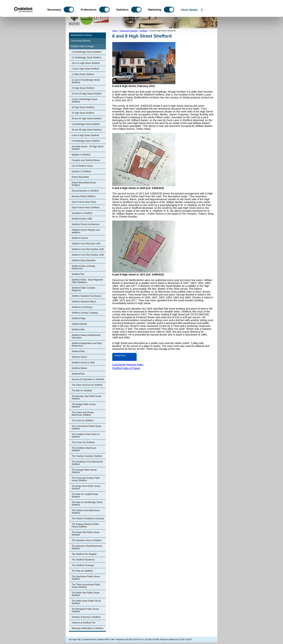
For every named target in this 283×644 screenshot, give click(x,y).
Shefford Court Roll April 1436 (86, 244)
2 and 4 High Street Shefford (85, 69)
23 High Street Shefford (83, 88)
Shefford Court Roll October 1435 (88, 249)
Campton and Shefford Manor (86, 160)
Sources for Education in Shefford (88, 379)
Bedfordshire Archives (81, 35)
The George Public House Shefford (84, 471)
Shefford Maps (79, 318)
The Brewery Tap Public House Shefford (87, 397)
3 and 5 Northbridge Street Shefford (84, 101)
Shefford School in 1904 (83, 363)
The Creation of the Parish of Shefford (85, 436)
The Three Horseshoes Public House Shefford (86, 586)
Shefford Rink (78, 351)
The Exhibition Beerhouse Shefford (84, 449)
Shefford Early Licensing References (83, 267)
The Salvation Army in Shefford (87, 540)
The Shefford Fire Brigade (84, 554)
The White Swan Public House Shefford (86, 602)
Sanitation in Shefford (82, 213)
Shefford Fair (78, 274)
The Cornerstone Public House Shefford (86, 427)
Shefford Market (79, 324)
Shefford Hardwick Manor (84, 302)
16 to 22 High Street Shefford (86, 63)
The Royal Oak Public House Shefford (86, 534)
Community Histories (81, 41)
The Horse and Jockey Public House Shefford (86, 479)
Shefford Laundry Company (85, 313)
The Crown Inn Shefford (83, 442)
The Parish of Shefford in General (88, 519)
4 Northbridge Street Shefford (86, 124)
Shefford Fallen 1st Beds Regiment (83, 289)
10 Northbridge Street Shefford (86, 52)
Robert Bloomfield (80, 177)
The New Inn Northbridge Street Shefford (87, 504)
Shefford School (79, 357)
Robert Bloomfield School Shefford (84, 184)
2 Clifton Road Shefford (83, 74)
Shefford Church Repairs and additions (86, 231)
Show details (189, 25)
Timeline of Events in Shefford (86, 617)
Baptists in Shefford (81, 155)
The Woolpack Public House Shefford (85, 610)
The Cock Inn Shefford (82, 421)
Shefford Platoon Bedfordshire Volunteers (86, 336)
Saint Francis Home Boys (84, 202)
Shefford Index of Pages (82, 46)
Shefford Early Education (84, 260)
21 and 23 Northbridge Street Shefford (86, 81)
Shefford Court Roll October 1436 (88, 255)
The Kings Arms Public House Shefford (86, 487)
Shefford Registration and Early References (87, 345)
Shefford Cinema (80, 238)
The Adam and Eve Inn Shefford (87, 385)
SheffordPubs (78, 374)
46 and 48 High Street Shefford (87, 130)
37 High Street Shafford (83, 113)
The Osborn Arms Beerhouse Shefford (86, 512)
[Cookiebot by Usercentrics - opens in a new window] (23, 25)
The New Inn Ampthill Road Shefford (85, 495)
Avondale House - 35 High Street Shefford (87, 148)
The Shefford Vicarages (83, 565)
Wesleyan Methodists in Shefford (87, 628)
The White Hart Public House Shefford (86, 594)
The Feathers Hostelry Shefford (87, 456)
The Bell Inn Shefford (82, 391)
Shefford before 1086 (82, 219)
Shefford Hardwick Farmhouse (86, 296)
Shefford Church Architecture (86, 224)
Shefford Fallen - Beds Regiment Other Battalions (87, 281)
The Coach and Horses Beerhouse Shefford (83, 414)
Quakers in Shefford (81, 171)
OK (253, 9)
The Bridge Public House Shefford (84, 406)
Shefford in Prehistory (82, 307)
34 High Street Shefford (83, 107)
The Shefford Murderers (83, 560)
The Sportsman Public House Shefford (86, 578)
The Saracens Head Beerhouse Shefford (87, 547)
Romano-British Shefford (83, 196)
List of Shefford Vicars (82, 166)
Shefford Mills (78, 330)
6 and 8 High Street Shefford (85, 135)
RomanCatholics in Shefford (85, 191)
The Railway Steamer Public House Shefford (85, 525)
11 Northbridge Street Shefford (86, 58)
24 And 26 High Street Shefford (87, 94)
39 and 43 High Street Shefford (87, 119)
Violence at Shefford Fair (84, 623)
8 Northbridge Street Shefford (86, 141)
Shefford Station (79, 368)
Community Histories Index (128, 365)
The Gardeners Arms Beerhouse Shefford (87, 463)
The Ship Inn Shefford (82, 571)
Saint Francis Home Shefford (86, 208)
